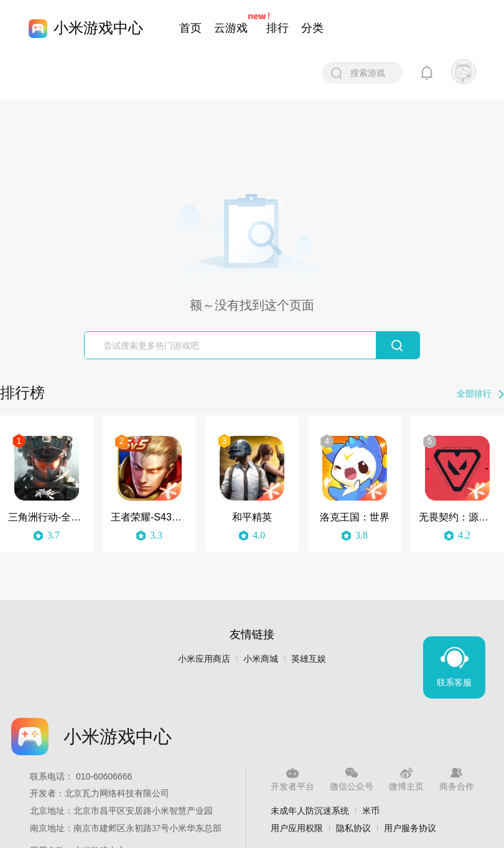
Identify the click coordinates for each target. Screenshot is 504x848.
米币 (371, 811)
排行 (278, 28)
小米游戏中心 (98, 28)
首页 (190, 28)
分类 (312, 28)
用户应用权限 (297, 828)
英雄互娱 (309, 659)
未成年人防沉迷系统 (310, 811)
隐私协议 (353, 828)
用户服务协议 (410, 828)
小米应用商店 (204, 659)
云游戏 (231, 28)
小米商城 (261, 659)
